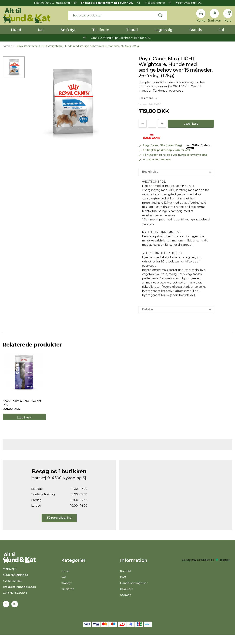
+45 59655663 (12, 590)
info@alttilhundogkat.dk (20, 596)
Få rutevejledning (59, 524)
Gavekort (127, 596)
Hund (16, 30)
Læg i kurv (191, 124)
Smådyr (67, 590)
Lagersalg (163, 30)
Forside (7, 46)
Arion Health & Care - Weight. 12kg (23, 406)
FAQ (123, 584)
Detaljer (147, 310)
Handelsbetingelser (134, 590)
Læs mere (148, 98)
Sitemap (126, 602)
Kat (41, 30)
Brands (196, 30)
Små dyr (68, 30)
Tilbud (132, 30)
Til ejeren (101, 30)
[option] (14, 67)
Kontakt (126, 578)
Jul (221, 30)
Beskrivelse (150, 172)
